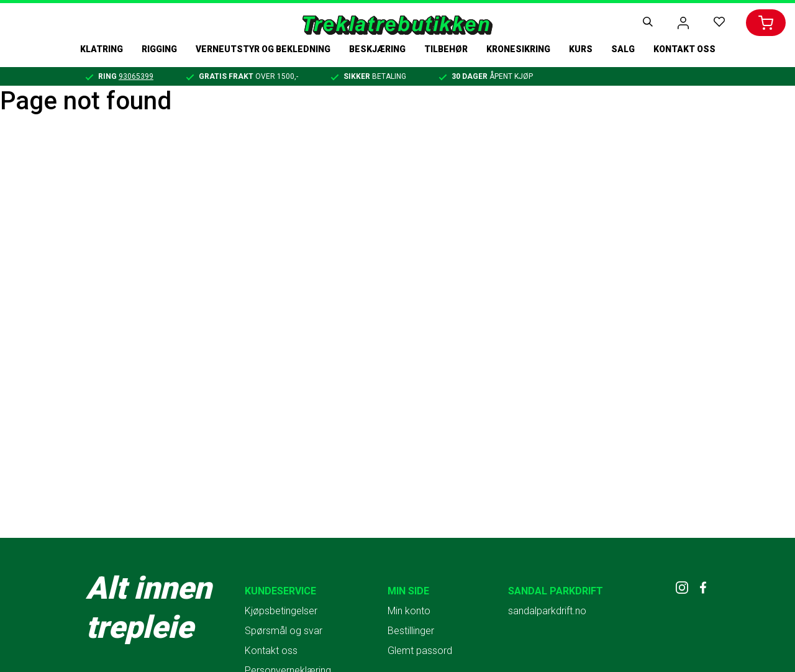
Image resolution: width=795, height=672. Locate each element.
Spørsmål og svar (284, 631)
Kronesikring (518, 49)
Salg (623, 49)
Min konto (409, 611)
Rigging (159, 49)
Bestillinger (411, 631)
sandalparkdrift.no (547, 611)
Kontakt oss (684, 49)
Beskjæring (377, 49)
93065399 (136, 76)
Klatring (102, 49)
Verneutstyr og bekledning (263, 49)
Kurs (581, 49)
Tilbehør (446, 49)
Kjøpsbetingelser (281, 611)
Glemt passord (420, 651)
